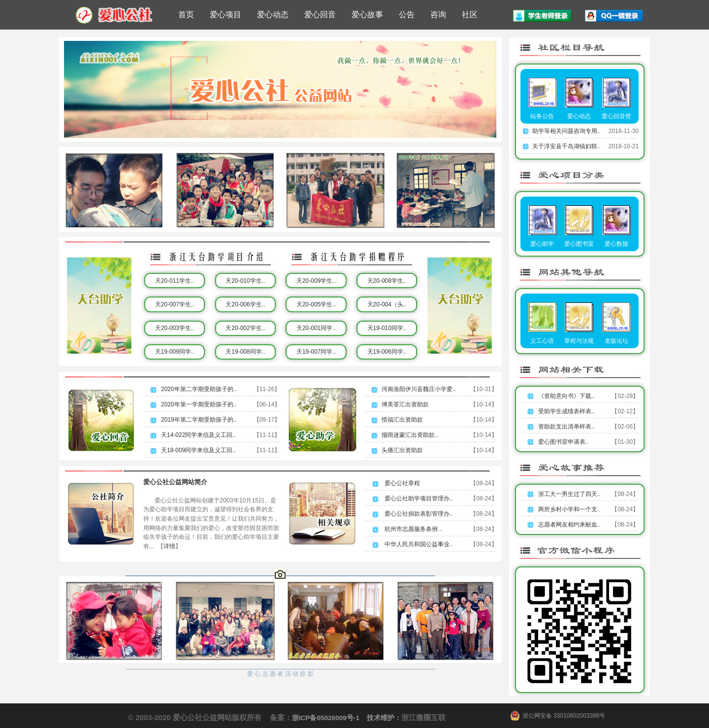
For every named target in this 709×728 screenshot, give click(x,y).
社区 (470, 15)
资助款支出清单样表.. (566, 427)
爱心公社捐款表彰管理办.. (419, 514)
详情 (169, 546)
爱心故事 (367, 15)
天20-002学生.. (245, 328)
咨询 (438, 15)
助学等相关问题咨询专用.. (566, 131)
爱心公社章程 (402, 483)
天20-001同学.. (316, 328)
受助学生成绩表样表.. (566, 411)
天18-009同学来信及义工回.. (198, 450)
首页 (186, 15)
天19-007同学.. (316, 352)
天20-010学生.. (245, 281)
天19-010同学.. (387, 328)
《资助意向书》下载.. (566, 396)
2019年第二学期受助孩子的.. (199, 420)
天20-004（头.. (387, 304)
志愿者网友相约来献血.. (569, 525)
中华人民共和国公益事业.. (419, 544)
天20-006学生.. (245, 304)
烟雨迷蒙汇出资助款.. (410, 435)
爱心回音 (320, 15)
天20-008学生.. (387, 281)
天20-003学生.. (175, 328)
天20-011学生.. (175, 281)
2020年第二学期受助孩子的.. (199, 389)
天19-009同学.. (175, 352)
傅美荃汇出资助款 (405, 404)
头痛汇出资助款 (402, 450)
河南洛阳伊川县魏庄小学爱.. (419, 389)
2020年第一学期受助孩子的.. (199, 404)
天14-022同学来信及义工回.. (198, 435)
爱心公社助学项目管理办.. (419, 498)
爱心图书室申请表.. (564, 442)
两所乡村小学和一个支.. (569, 509)
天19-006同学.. (387, 352)
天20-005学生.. (316, 304)
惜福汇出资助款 (402, 420)
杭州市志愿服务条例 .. (414, 529)
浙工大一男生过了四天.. (569, 494)
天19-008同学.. (245, 352)
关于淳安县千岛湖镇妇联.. (566, 146)
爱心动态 (273, 15)
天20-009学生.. (316, 281)
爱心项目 (226, 15)
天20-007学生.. (175, 304)
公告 (407, 15)
